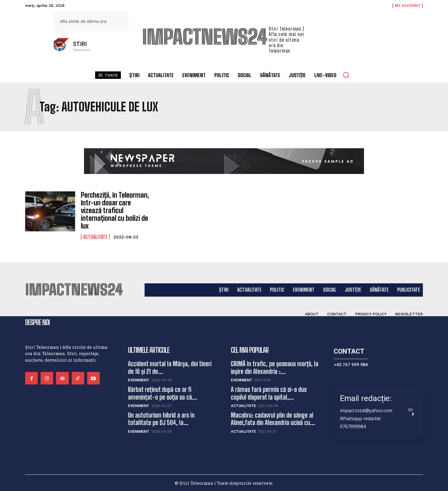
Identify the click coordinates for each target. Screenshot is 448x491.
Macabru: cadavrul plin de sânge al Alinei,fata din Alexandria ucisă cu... (273, 418)
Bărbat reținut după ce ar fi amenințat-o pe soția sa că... (163, 393)
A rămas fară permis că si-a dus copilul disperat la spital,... (269, 393)
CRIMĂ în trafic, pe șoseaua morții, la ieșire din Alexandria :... (275, 367)
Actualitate (95, 236)
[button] (346, 75)
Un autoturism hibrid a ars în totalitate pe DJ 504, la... (161, 418)
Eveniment (139, 380)
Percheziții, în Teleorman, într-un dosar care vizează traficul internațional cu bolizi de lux (115, 210)
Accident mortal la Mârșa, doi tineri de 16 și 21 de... (170, 367)
